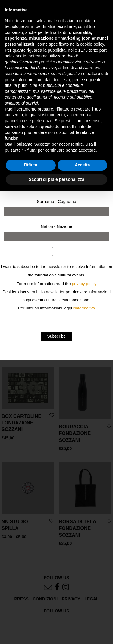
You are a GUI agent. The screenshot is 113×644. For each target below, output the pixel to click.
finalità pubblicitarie (23, 85)
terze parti (98, 50)
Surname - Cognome (57, 202)
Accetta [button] (82, 165)
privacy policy (84, 284)
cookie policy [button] (92, 44)
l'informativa (84, 308)
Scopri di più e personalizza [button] (56, 179)
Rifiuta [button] (31, 165)
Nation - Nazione (56, 226)
